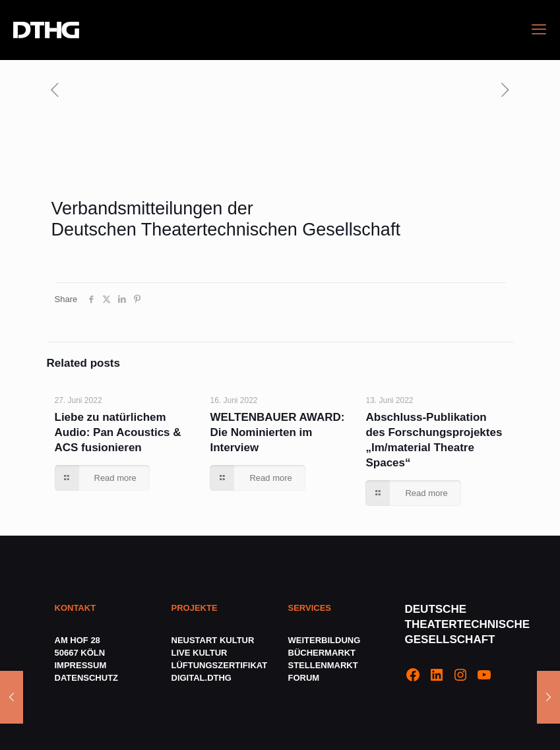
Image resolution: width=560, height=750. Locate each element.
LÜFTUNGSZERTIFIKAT (220, 665)
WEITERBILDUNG (325, 640)
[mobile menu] (539, 30)
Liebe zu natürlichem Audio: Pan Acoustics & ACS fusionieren (118, 432)
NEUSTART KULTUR (213, 640)
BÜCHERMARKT (322, 653)
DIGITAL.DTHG (202, 678)
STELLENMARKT (323, 665)
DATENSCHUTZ (88, 678)
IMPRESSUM (81, 665)
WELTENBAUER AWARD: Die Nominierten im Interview (277, 432)
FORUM (304, 678)
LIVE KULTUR (200, 653)
